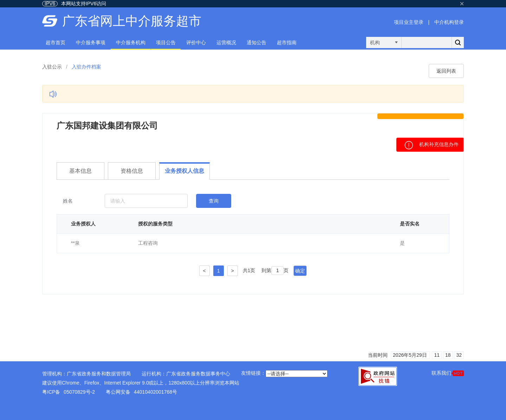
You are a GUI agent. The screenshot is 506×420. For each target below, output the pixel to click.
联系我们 (448, 373)
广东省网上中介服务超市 (132, 21)
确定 (300, 271)
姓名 (68, 201)
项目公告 (166, 42)
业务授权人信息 (184, 171)
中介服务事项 (91, 42)
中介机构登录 (449, 22)
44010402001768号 (155, 392)
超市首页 (56, 42)
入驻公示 (52, 67)
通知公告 (257, 42)
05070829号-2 (79, 392)
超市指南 (287, 42)
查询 (214, 201)
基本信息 (80, 171)
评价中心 (196, 42)
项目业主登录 (409, 22)
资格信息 (132, 171)
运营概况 (226, 42)
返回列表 (446, 71)
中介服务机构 (131, 42)
